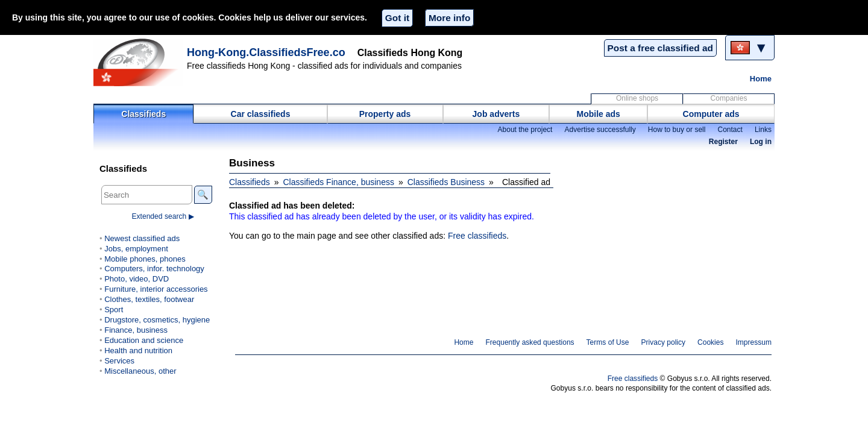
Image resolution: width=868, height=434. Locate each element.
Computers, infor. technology (154, 269)
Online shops (637, 98)
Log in (761, 142)
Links (763, 130)
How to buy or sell (677, 130)
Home (761, 79)
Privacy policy (663, 342)
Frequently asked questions (530, 342)
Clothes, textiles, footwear (149, 299)
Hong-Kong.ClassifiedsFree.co (266, 52)
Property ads (385, 114)
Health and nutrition (138, 351)
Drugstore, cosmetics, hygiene (157, 320)
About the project (525, 130)
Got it (397, 18)
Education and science (144, 340)
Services (119, 361)
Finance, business (136, 330)
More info (449, 18)
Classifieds (143, 114)
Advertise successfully (600, 130)
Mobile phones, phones (145, 259)
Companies (729, 98)
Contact (730, 130)
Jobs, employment (136, 249)
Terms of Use (608, 342)
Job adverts (496, 114)
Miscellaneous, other (140, 371)
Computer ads (711, 114)
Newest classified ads (142, 238)
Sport (114, 310)
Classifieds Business (446, 182)
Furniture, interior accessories (156, 289)
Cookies (710, 342)
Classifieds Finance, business (339, 182)
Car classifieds (261, 114)
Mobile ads (599, 114)
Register (723, 142)
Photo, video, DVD (137, 279)
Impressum (754, 342)
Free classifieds (477, 236)
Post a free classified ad (660, 48)
